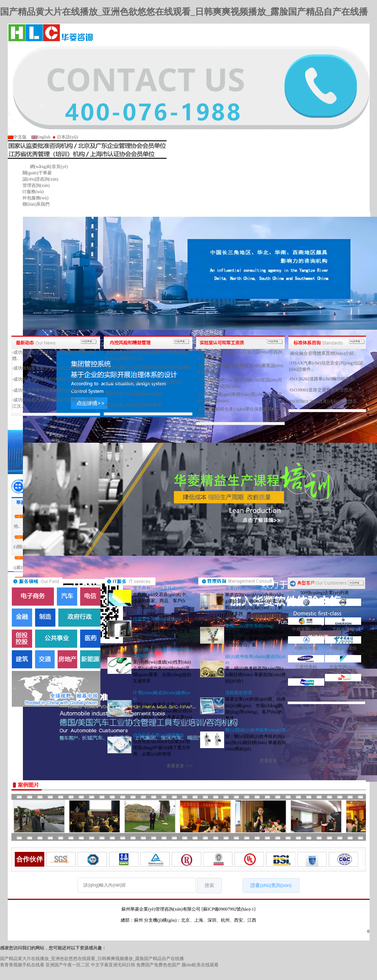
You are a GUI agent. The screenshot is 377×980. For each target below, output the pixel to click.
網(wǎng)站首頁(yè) (49, 167)
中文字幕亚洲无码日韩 (113, 965)
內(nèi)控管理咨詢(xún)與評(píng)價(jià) (144, 382)
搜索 (209, 885)
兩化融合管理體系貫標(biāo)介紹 (322, 353)
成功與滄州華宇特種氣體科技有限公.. (50, 390)
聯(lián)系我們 (36, 204)
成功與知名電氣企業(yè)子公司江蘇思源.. (53, 368)
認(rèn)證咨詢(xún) (40, 179)
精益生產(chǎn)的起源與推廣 (134, 405)
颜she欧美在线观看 (200, 965)
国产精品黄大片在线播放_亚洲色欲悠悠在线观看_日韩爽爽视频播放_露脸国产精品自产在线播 (184, 12)
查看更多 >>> (180, 766)
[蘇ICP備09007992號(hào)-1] (229, 909)
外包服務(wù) (36, 198)
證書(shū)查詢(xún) (271, 885)
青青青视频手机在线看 (22, 965)
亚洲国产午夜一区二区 (68, 965)
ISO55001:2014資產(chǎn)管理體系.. (325, 401)
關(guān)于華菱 (37, 173)
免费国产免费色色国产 (158, 965)
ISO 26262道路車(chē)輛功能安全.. (323, 379)
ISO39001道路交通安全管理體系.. (323, 390)
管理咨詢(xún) (36, 185)
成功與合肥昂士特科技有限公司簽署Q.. (52, 379)
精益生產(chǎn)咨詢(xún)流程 (134, 394)
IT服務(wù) (33, 192)
